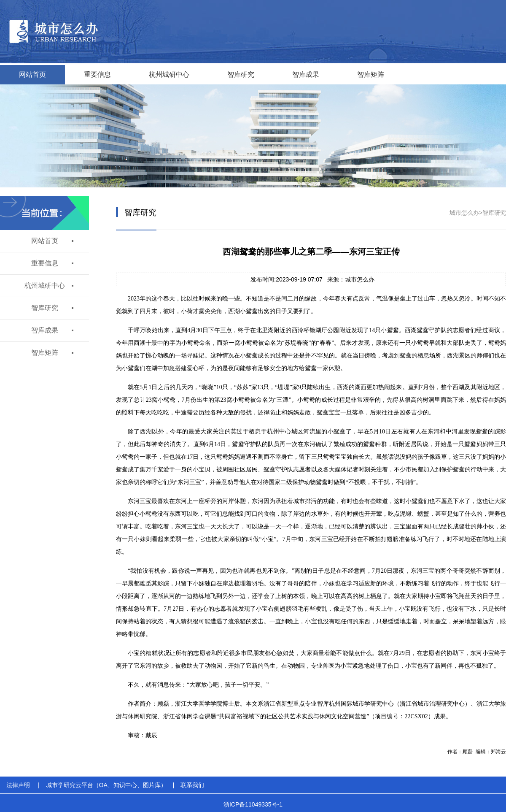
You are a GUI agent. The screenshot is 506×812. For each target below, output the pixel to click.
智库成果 (306, 74)
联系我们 (192, 785)
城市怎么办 (464, 213)
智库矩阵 (371, 74)
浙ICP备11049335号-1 (253, 804)
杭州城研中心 (169, 74)
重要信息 (97, 74)
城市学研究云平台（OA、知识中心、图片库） (106, 785)
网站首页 (32, 74)
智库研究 (241, 74)
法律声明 (18, 785)
